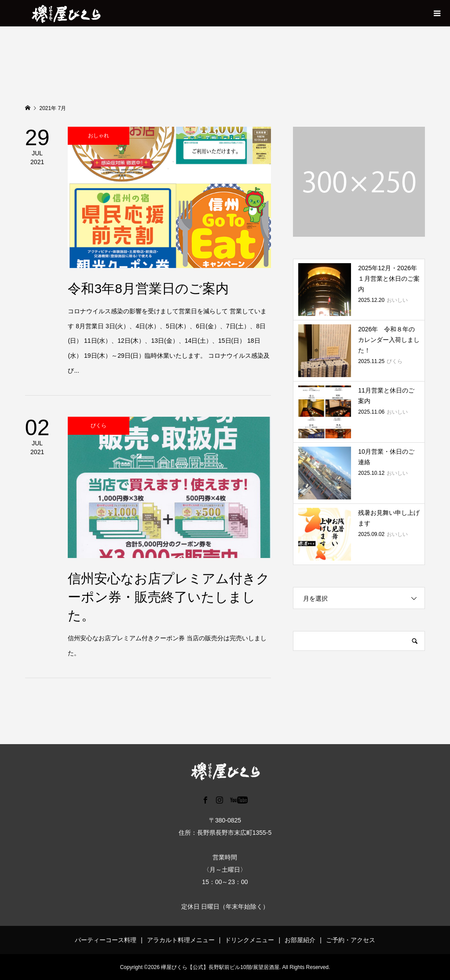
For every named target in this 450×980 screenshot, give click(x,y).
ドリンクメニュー (249, 940)
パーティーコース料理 (106, 940)
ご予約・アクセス (351, 940)
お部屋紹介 (300, 940)
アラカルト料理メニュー (181, 940)
